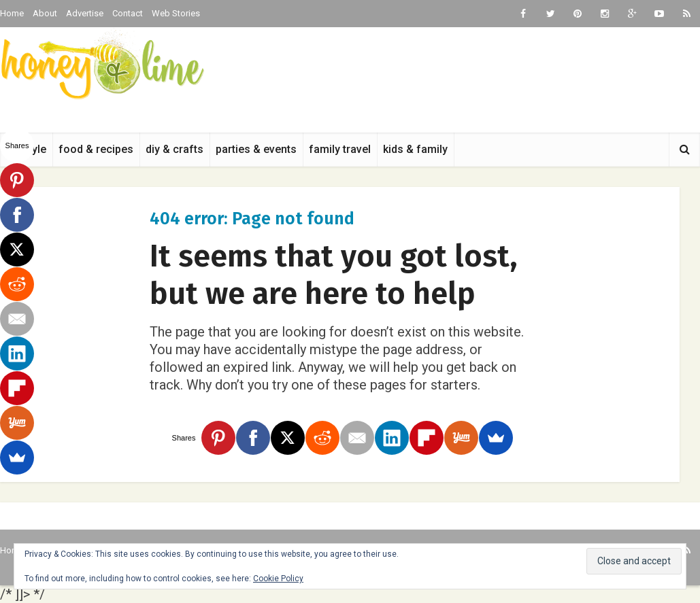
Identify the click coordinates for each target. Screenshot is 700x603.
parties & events (256, 149)
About (45, 13)
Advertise (85, 13)
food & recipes (96, 149)
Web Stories (176, 13)
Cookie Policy (278, 579)
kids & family (415, 149)
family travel (340, 149)
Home (12, 13)
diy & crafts (174, 149)
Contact (128, 13)
